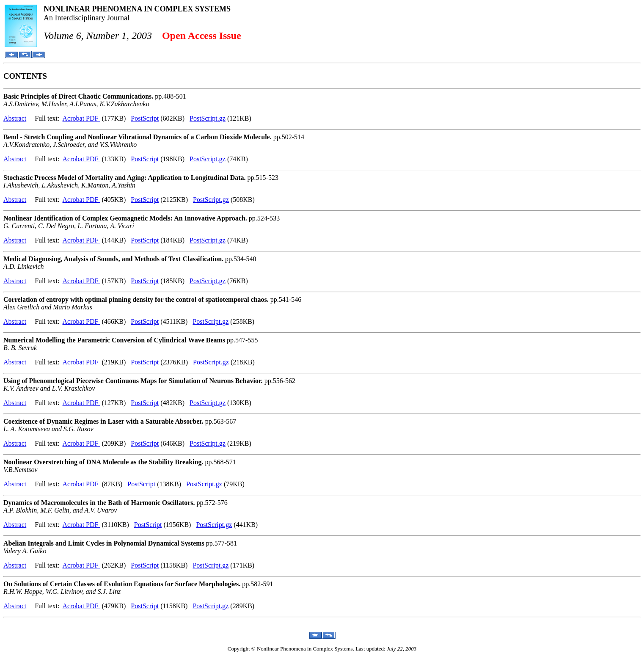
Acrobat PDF (81, 118)
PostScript (145, 118)
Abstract (15, 118)
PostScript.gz (208, 118)
